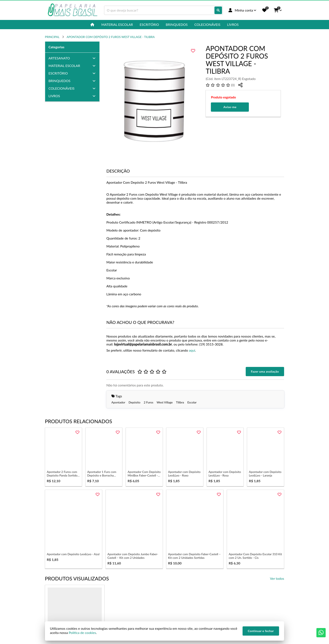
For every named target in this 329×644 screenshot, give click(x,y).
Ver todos (277, 578)
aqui (192, 350)
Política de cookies (82, 633)
